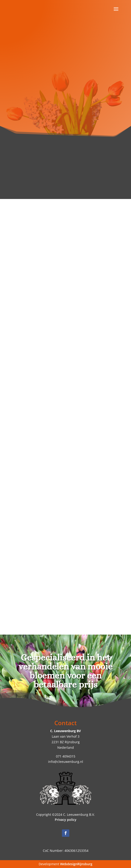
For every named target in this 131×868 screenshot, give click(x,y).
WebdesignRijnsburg (76, 864)
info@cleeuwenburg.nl (66, 762)
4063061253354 (76, 851)
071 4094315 (66, 756)
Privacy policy (66, 820)
